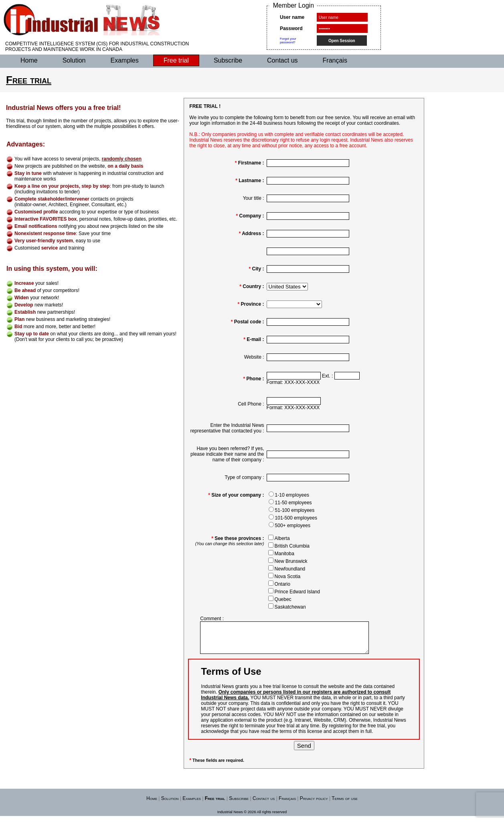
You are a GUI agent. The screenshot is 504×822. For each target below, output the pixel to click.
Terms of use (345, 804)
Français (335, 60)
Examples (125, 60)
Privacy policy (314, 804)
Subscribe (228, 60)
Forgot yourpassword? (288, 41)
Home (29, 60)
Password (291, 28)
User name (292, 17)
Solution (74, 60)
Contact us (282, 60)
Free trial (176, 60)
